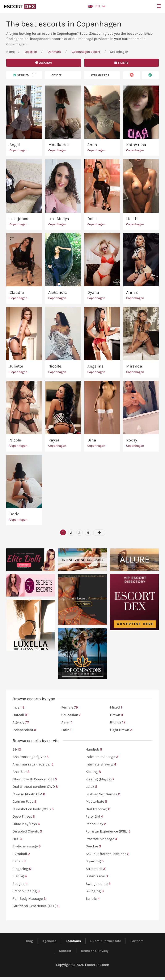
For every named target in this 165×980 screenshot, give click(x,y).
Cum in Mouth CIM (29, 794)
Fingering (22, 869)
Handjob (94, 749)
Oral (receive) (98, 809)
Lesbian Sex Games (103, 794)
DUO (18, 839)
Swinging (95, 891)
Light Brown (121, 730)
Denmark (54, 52)
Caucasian (71, 715)
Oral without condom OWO (35, 787)
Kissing (93, 772)
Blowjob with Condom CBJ (35, 779)
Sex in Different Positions (107, 854)
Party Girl (94, 817)
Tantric (93, 899)
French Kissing (26, 891)
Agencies (49, 941)
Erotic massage (27, 846)
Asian (67, 722)
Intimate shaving (101, 764)
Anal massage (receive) (33, 764)
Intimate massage (102, 757)
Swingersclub (98, 884)
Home (10, 52)
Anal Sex (21, 772)
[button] (96, 6)
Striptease (95, 869)
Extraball (21, 854)
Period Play (96, 824)
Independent (24, 730)
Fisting (20, 876)
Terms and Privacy (95, 951)
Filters (121, 63)
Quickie (93, 846)
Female (70, 707)
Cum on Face (24, 802)
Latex (91, 787)
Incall (19, 707)
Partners (137, 941)
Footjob (20, 884)
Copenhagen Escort (86, 52)
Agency (21, 722)
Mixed (116, 707)
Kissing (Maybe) (100, 779)
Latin (66, 730)
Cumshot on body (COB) (33, 809)
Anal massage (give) (31, 757)
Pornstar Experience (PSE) (108, 831)
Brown (117, 715)
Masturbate (96, 802)
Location (31, 52)
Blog (29, 941)
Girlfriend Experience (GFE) (36, 906)
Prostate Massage (101, 839)
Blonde (118, 722)
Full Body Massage (29, 899)
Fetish (19, 861)
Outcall (20, 715)
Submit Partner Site (106, 941)
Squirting (95, 861)
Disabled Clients (27, 831)
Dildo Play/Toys (26, 824)
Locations (73, 941)
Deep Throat (24, 817)
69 (17, 749)
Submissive (97, 876)
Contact (65, 951)
